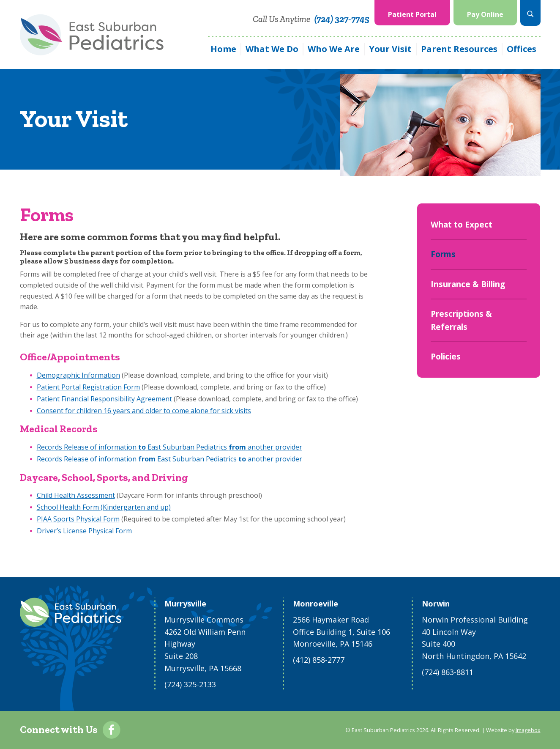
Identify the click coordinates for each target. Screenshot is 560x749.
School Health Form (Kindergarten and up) (104, 507)
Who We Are (334, 49)
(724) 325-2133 (190, 684)
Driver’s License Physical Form (84, 531)
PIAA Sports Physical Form (78, 519)
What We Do (272, 49)
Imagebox (528, 730)
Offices (522, 49)
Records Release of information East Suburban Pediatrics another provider (169, 447)
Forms (443, 254)
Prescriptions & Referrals (461, 320)
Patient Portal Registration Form (88, 387)
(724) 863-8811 (448, 672)
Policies (446, 357)
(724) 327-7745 (342, 19)
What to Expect (462, 225)
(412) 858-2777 (319, 660)
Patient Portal (412, 14)
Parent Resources (459, 49)
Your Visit (390, 49)
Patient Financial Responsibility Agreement (104, 399)
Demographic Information (78, 375)
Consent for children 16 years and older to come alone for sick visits (144, 411)
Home (223, 49)
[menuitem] (412, 13)
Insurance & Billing (468, 284)
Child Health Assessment (76, 495)
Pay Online (485, 14)
